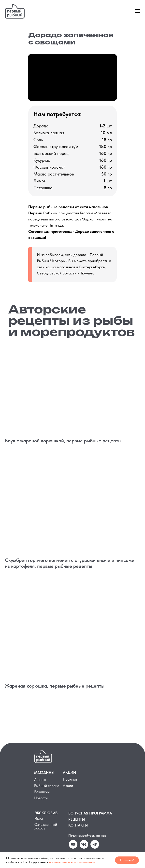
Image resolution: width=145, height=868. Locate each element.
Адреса (40, 780)
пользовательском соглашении (72, 862)
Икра (39, 818)
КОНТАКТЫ (78, 825)
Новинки (70, 779)
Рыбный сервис (47, 786)
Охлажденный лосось (46, 826)
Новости (41, 798)
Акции (68, 786)
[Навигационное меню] (137, 11)
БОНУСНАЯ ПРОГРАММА (90, 813)
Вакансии (42, 792)
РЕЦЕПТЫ (77, 819)
